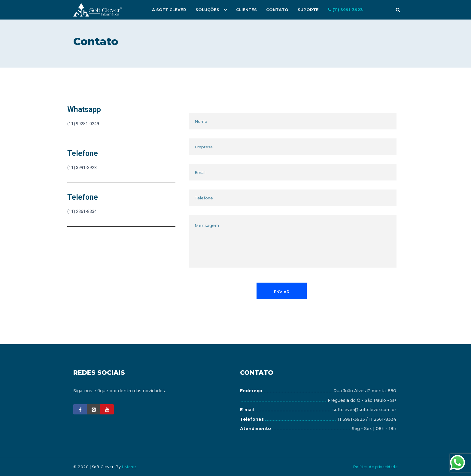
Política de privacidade (376, 467)
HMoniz (129, 467)
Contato (278, 10)
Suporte (308, 10)
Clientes (247, 10)
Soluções (209, 10)
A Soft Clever (171, 10)
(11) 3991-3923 (345, 10)
